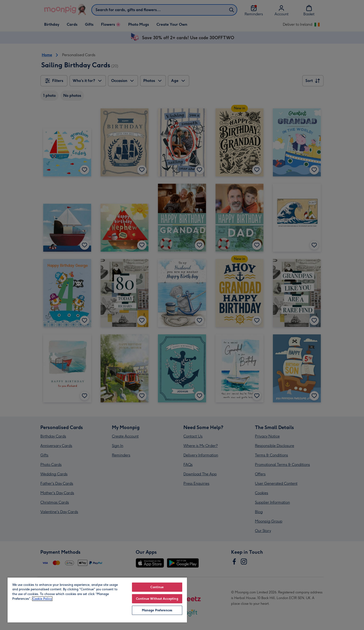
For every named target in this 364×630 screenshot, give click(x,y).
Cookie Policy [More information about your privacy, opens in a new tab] (42, 599)
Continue (157, 587)
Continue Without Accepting (157, 599)
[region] (97, 600)
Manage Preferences (157, 610)
